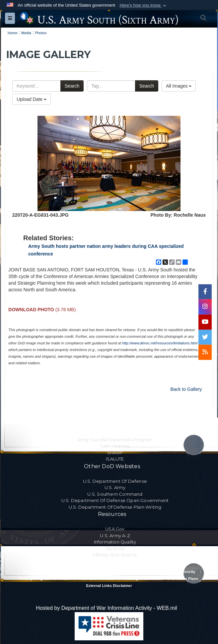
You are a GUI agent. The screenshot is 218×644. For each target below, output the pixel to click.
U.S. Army (115, 487)
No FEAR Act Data (98, 579)
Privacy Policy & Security (173, 572)
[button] (144, 5)
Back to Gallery (186, 389)
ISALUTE (115, 459)
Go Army (115, 548)
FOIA (65, 579)
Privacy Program (34, 579)
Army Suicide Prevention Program (115, 440)
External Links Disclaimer (109, 586)
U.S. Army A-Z (115, 536)
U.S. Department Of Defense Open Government (115, 500)
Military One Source (115, 555)
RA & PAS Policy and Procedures (109, 572)
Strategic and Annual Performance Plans (162, 579)
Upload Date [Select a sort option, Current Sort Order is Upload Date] (32, 99)
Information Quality (115, 542)
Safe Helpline (115, 446)
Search (72, 86)
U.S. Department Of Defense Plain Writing (115, 507)
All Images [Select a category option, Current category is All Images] (179, 86)
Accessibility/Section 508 (45, 572)
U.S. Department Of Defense (115, 481)
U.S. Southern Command (115, 494)
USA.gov (115, 529)
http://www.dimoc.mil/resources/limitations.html (160, 343)
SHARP (115, 453)
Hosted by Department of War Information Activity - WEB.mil (106, 608)
